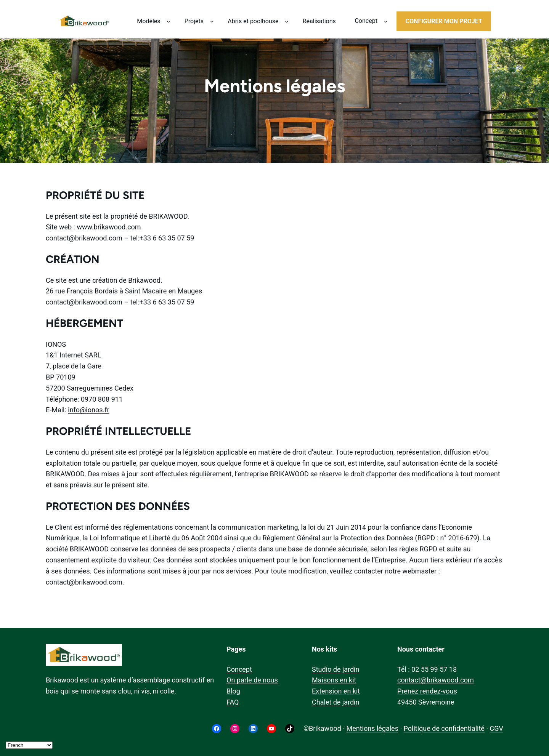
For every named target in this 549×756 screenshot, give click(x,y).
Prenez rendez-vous (427, 691)
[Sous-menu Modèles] (169, 21)
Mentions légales (372, 728)
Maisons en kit (334, 680)
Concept (239, 669)
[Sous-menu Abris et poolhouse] (287, 21)
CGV (497, 728)
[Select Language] (29, 745)
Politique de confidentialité (444, 728)
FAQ (233, 702)
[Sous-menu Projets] (212, 21)
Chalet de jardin (335, 702)
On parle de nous (252, 680)
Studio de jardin (335, 669)
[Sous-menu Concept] (386, 21)
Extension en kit (336, 691)
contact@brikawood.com (436, 680)
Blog (233, 691)
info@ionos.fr (88, 410)
